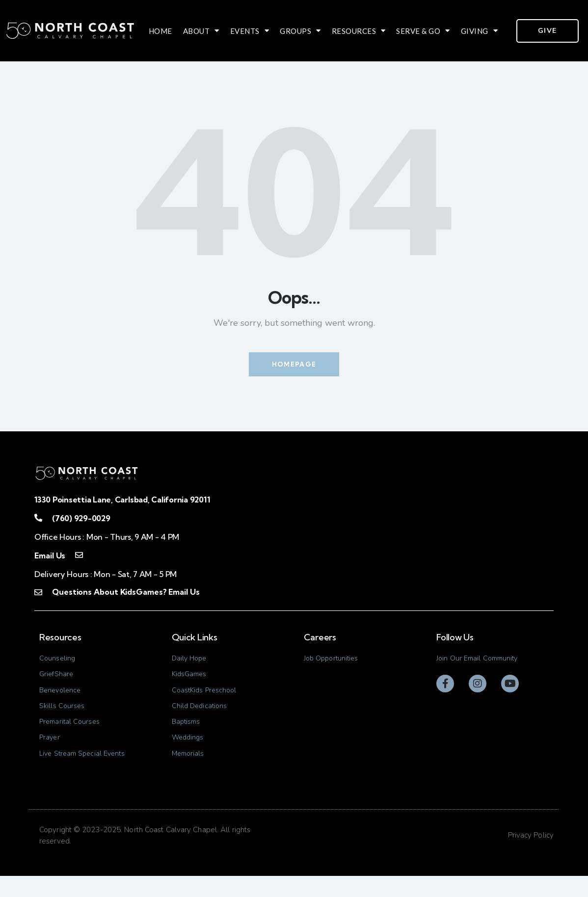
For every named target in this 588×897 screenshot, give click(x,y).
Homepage (294, 365)
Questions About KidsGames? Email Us (124, 593)
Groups (300, 31)
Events (250, 31)
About (201, 31)
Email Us (50, 557)
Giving (480, 31)
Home (160, 31)
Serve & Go (423, 31)
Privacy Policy (531, 856)
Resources (359, 31)
